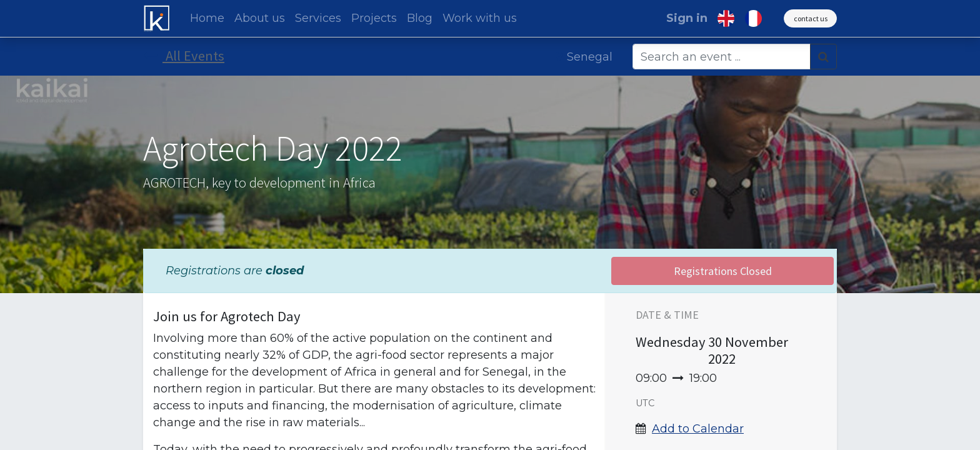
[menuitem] (207, 18)
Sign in (687, 18)
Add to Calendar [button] (698, 429)
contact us (811, 18)
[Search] (823, 57)
